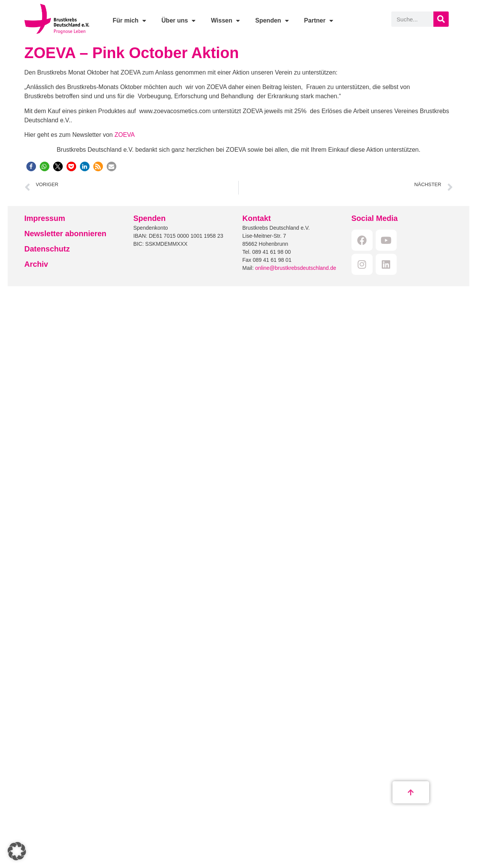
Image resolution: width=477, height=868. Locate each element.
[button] (31, 166)
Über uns (178, 21)
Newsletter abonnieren (66, 234)
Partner (319, 21)
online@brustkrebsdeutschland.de (296, 268)
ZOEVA (125, 135)
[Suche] (441, 19)
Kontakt (257, 218)
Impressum (45, 218)
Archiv (36, 264)
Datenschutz (47, 249)
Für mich (129, 21)
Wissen (225, 21)
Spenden (272, 21)
